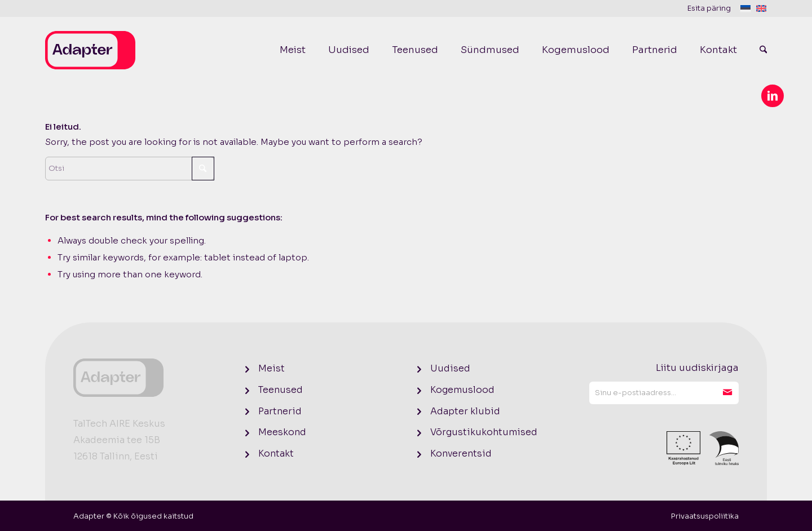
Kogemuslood (462, 390)
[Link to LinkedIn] (773, 96)
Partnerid (280, 411)
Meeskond (282, 432)
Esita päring (709, 8)
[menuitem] (714, 8)
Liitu (727, 393)
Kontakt (276, 453)
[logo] (90, 50)
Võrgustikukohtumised (484, 432)
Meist (272, 368)
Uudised (450, 368)
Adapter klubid (465, 411)
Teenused (281, 390)
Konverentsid (461, 453)
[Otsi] (758, 50)
